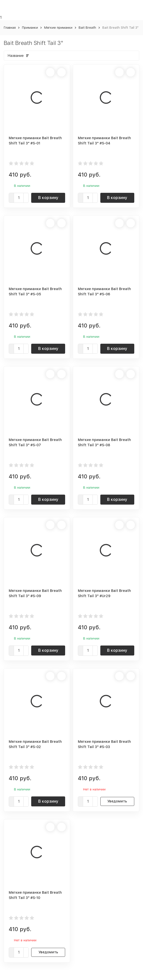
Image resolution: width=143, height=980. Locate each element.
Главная (10, 28)
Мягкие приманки (58, 28)
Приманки (30, 28)
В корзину (48, 198)
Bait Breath (87, 28)
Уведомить (117, 801)
